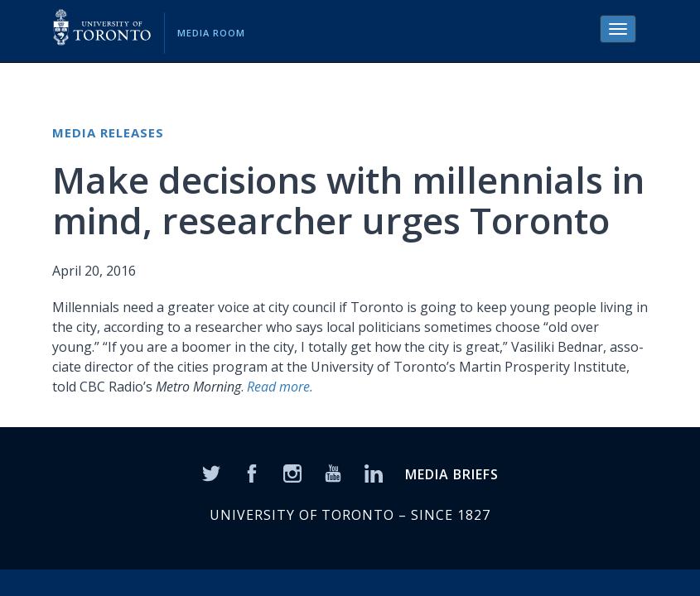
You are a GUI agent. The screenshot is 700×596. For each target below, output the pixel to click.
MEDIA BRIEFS (452, 474)
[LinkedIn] (374, 472)
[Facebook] (252, 472)
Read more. (280, 387)
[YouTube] (333, 472)
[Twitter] (211, 472)
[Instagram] (292, 472)
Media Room (211, 33)
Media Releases (108, 132)
